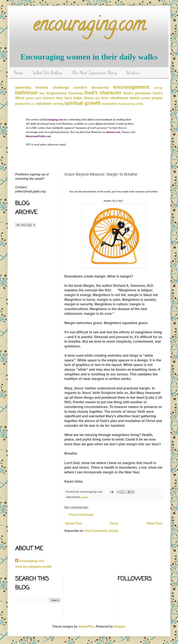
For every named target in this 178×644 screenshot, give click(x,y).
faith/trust (26, 93)
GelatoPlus (86, 626)
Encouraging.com (53, 120)
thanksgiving (127, 104)
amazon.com (113, 132)
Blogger (119, 626)
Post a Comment (81, 515)
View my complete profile (33, 567)
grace (30, 98)
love (105, 98)
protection (23, 104)
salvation (44, 104)
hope (78, 98)
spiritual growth (83, 103)
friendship (75, 93)
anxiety (42, 87)
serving (58, 104)
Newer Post (74, 523)
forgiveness (56, 93)
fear (42, 93)
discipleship (100, 88)
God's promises (137, 93)
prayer (157, 98)
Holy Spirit (64, 98)
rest (33, 104)
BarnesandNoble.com (38, 136)
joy (98, 98)
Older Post (154, 523)
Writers (133, 73)
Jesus (89, 98)
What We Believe (47, 73)
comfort (80, 87)
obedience (119, 98)
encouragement (131, 87)
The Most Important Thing (94, 73)
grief (38, 98)
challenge (61, 87)
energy (158, 88)
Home (19, 73)
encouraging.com (89, 26)
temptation (110, 104)
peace (135, 98)
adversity (23, 87)
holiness (49, 98)
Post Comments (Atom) (101, 531)
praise (146, 98)
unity (140, 104)
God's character (103, 93)
